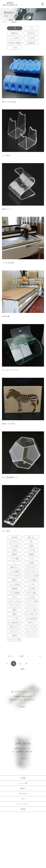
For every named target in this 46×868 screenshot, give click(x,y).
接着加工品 (15, 33)
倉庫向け (15, 580)
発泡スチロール (15, 627)
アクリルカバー (31, 567)
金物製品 (31, 554)
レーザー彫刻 (15, 559)
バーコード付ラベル (15, 576)
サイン (31, 28)
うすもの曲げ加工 (31, 618)
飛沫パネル (31, 537)
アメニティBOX (31, 610)
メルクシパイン (15, 631)
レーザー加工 (31, 550)
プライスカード (31, 606)
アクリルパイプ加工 (15, 640)
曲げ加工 (15, 537)
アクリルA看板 (31, 580)
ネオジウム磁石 (31, 593)
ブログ (23, 799)
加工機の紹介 (31, 43)
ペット (15, 563)
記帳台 (15, 614)
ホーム (5, 22)
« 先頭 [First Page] (21, 656)
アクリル (31, 559)
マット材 (31, 584)
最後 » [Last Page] (23, 669)
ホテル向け (31, 597)
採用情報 (23, 809)
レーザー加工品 (15, 38)
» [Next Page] (39, 664)
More (23, 707)
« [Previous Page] (27, 656)
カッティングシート (31, 571)
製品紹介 (23, 788)
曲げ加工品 (31, 33)
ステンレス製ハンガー (31, 614)
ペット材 (15, 618)
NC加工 (15, 550)
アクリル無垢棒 (15, 593)
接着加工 (15, 554)
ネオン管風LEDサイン (15, 623)
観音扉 (15, 635)
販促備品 (15, 589)
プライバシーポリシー (23, 804)
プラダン (15, 597)
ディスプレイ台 (31, 627)
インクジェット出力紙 (31, 576)
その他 (15, 48)
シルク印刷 (31, 589)
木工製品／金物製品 (15, 43)
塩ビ (31, 542)
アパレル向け (15, 546)
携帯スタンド (15, 567)
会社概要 (23, 778)
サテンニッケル (15, 606)
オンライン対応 (23, 783)
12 (26, 664)
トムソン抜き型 (15, 584)
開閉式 (15, 610)
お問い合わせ (23, 794)
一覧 (15, 28)
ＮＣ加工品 (31, 38)
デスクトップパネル (15, 601)
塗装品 (31, 546)
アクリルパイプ (31, 635)
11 (20, 664)
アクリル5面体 (15, 571)
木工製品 (31, 563)
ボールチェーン (15, 542)
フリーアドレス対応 (31, 601)
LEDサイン (31, 623)
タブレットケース (31, 631)
